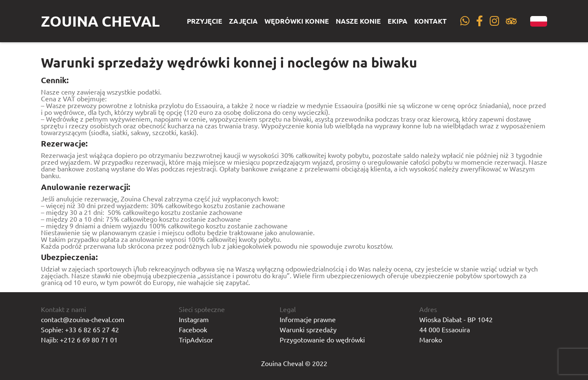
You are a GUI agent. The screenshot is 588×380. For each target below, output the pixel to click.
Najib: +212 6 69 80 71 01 (79, 339)
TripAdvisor (196, 339)
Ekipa (398, 21)
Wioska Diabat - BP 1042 (456, 319)
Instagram (194, 319)
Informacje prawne (308, 319)
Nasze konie (358, 21)
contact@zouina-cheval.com (83, 319)
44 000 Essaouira (445, 329)
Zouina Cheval (100, 21)
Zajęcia (243, 21)
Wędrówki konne (297, 21)
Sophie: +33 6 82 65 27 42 (80, 329)
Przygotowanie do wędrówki (322, 339)
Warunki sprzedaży (308, 329)
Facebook (193, 329)
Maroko (431, 339)
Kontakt (430, 21)
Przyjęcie (205, 21)
